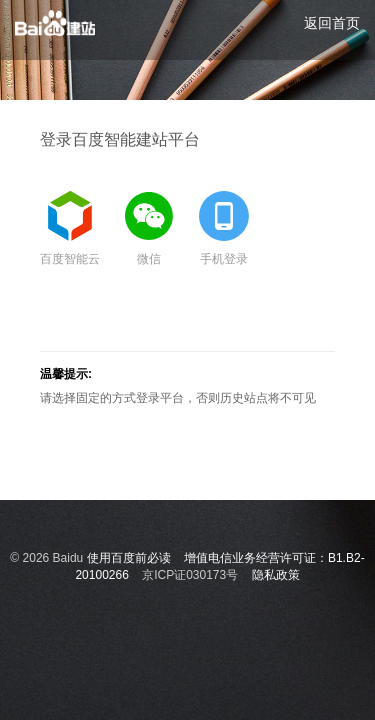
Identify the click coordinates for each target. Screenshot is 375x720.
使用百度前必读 (129, 558)
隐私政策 (276, 575)
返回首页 (332, 23)
